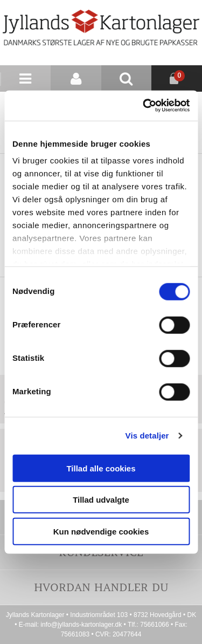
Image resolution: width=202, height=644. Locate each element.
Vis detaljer (147, 436)
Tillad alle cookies (101, 468)
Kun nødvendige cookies (101, 531)
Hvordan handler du (101, 587)
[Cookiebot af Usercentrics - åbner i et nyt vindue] (144, 106)
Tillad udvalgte (101, 500)
